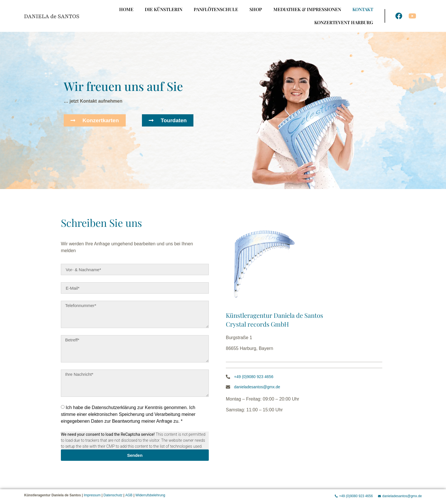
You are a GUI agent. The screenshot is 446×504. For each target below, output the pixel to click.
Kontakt (363, 9)
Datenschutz (113, 495)
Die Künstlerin (164, 9)
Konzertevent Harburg (344, 22)
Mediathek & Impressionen (307, 9)
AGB (129, 495)
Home (126, 9)
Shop (256, 9)
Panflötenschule (216, 9)
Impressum (92, 495)
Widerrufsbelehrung (150, 495)
